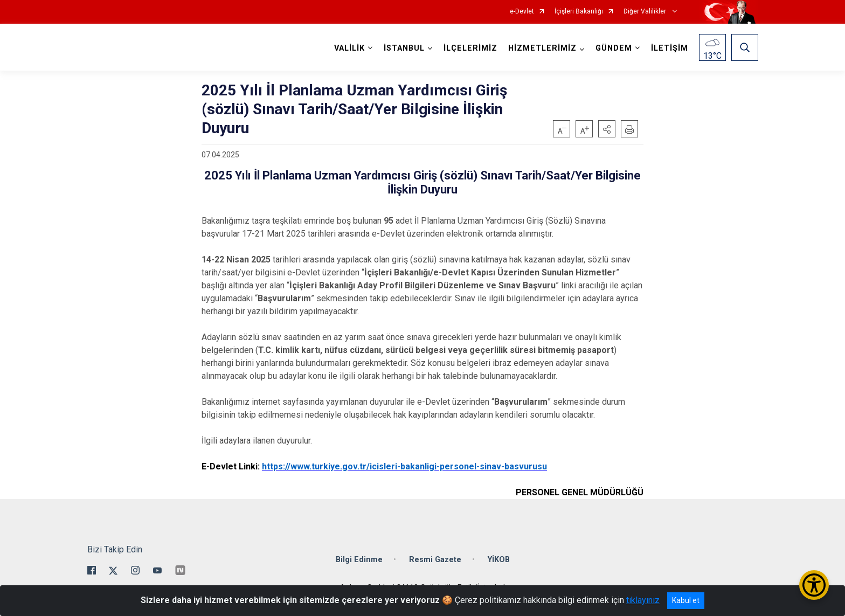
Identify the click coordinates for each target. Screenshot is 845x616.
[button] (607, 129)
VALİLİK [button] (349, 48)
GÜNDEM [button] (614, 48)
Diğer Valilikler (646, 12)
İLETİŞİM (670, 48)
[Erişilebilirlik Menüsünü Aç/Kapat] (814, 585)
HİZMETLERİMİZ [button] (542, 48)
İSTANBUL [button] (404, 48)
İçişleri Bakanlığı (579, 12)
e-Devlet (522, 12)
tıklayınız (643, 600)
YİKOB (499, 560)
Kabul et (686, 600)
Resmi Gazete (435, 560)
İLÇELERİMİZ (470, 48)
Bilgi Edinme (359, 560)
